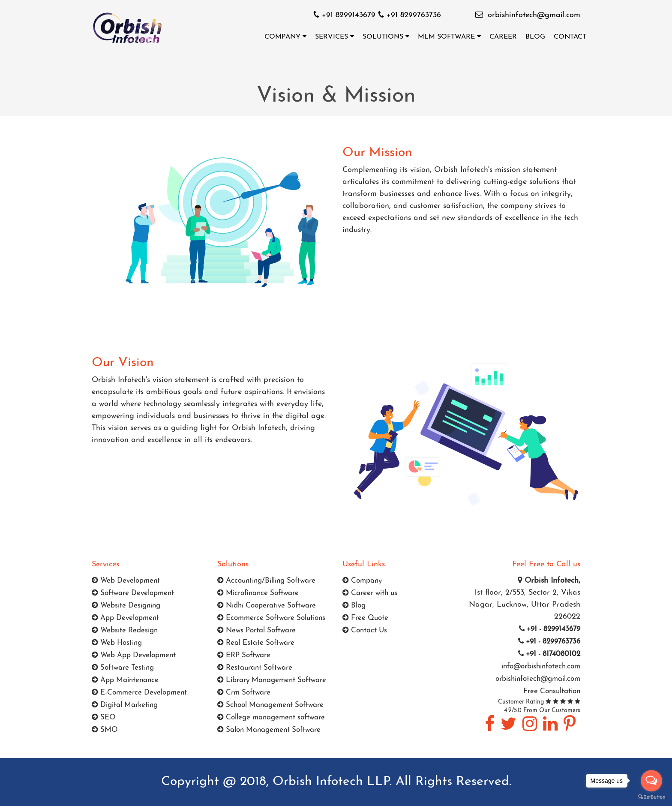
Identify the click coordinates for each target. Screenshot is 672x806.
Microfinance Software (258, 593)
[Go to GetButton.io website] (651, 797)
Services (334, 36)
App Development (125, 618)
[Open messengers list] (651, 781)
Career (503, 37)
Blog (535, 37)
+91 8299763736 (409, 15)
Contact (570, 37)
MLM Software (449, 36)
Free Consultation (552, 691)
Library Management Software (272, 680)
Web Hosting (117, 643)
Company (285, 36)
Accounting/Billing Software (266, 581)
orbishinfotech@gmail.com (534, 15)
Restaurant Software (255, 668)
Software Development (133, 593)
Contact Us (365, 630)
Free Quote (365, 618)
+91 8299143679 (346, 15)
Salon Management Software (269, 730)
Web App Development (134, 655)
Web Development (126, 581)
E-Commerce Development (139, 693)
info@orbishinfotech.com (540, 666)
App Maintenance (125, 680)
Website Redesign (125, 630)
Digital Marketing (125, 705)
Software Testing (123, 668)
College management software (271, 717)
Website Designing (126, 606)
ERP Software (244, 655)
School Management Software (270, 705)
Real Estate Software (256, 643)
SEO (104, 717)
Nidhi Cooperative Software (267, 606)
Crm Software (244, 693)
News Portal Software (256, 630)
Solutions (386, 36)
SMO (105, 730)
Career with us (370, 593)
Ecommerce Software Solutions (271, 618)
